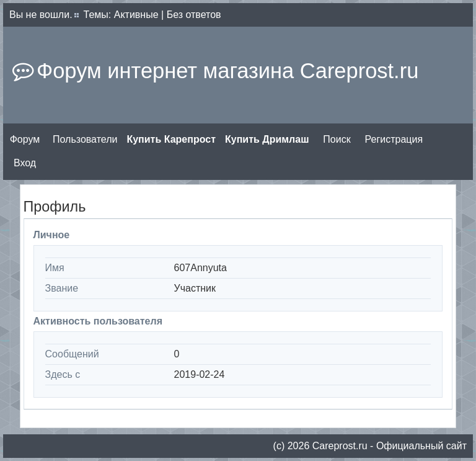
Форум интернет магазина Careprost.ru (227, 71)
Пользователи (85, 139)
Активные (136, 15)
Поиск (337, 139)
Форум (25, 139)
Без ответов (194, 15)
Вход (25, 163)
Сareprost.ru (340, 446)
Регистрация (394, 139)
